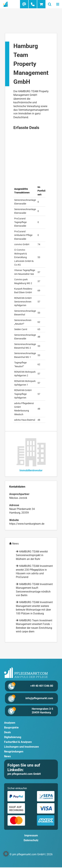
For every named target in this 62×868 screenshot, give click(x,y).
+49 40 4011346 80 (42, 686)
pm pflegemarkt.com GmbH (24, 774)
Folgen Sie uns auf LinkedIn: (24, 768)
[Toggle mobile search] (50, 4)
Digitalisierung (13, 737)
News (7, 756)
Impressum (31, 835)
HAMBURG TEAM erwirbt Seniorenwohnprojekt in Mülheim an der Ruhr (32, 555)
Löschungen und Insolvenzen (21, 747)
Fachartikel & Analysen (18, 742)
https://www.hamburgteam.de (27, 524)
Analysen (10, 723)
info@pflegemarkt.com (39, 698)
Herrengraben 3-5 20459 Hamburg (42, 711)
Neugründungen (14, 752)
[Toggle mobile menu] (58, 4)
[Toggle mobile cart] (41, 4)
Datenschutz (31, 840)
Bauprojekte (11, 728)
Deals (7, 732)
